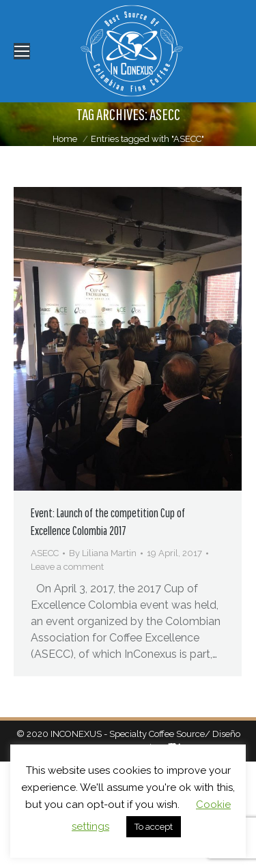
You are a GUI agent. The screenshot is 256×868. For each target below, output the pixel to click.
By (103, 553)
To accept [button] (154, 827)
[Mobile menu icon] (22, 51)
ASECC (45, 553)
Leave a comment (67, 567)
